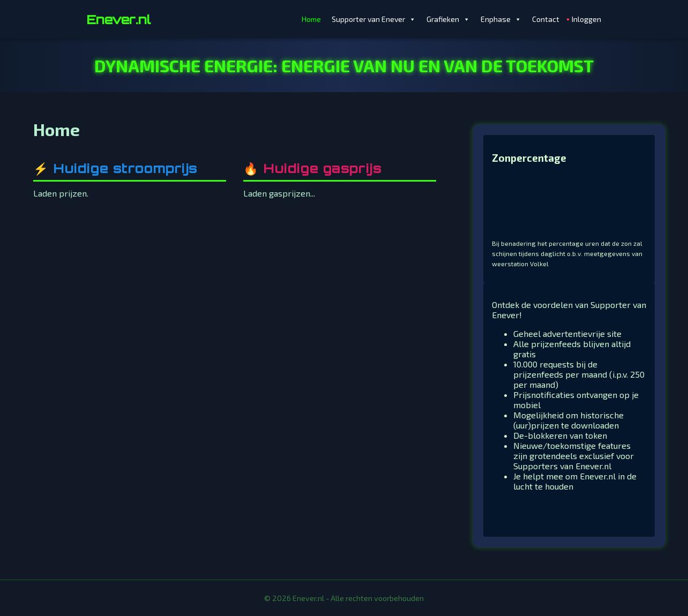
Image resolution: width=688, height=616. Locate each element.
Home (311, 19)
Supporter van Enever (374, 19)
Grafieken (448, 19)
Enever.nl (119, 19)
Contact (546, 19)
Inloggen (586, 19)
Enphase (501, 19)
